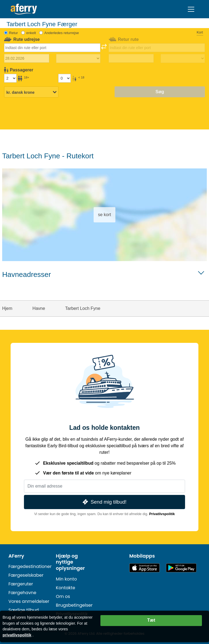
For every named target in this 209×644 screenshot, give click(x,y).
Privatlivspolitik (162, 514)
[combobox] (52, 48)
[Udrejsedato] (27, 58)
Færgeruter (21, 584)
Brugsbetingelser (74, 605)
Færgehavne (22, 593)
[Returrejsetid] (183, 59)
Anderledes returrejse (62, 33)
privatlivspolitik (17, 635)
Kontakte (65, 588)
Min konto (66, 579)
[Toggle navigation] (191, 9)
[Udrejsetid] (78, 59)
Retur (13, 33)
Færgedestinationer (30, 566)
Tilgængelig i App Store (145, 568)
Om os (63, 596)
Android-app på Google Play (181, 568)
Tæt (151, 620)
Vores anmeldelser (29, 601)
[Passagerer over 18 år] (10, 78)
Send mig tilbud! (104, 502)
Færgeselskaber (26, 575)
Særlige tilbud (24, 610)
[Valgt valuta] (31, 92)
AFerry (16, 556)
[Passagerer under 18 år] (64, 78)
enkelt (31, 33)
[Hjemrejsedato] (131, 58)
